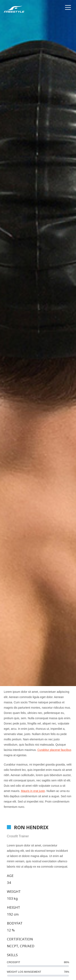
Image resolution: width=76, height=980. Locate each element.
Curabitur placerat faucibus (54, 750)
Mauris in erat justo (33, 791)
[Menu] (69, 9)
